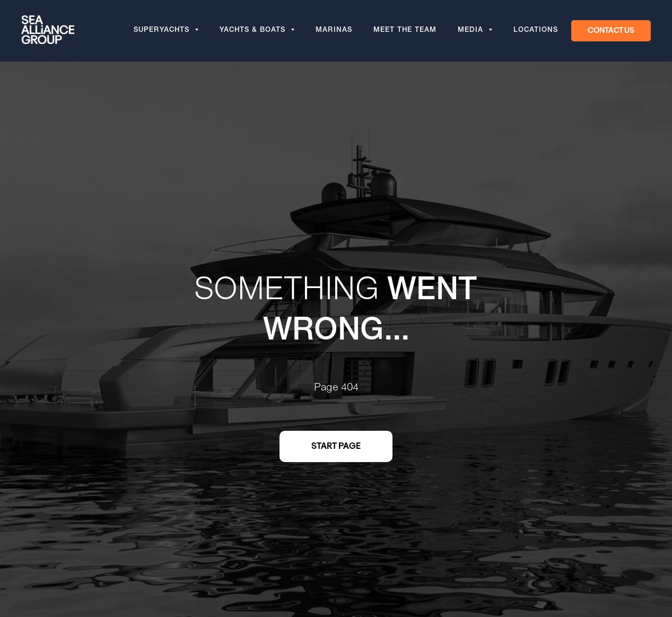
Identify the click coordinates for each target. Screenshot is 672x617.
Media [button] (472, 31)
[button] (611, 31)
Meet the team (405, 31)
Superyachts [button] (163, 31)
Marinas (334, 31)
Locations (536, 31)
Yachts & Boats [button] (254, 31)
